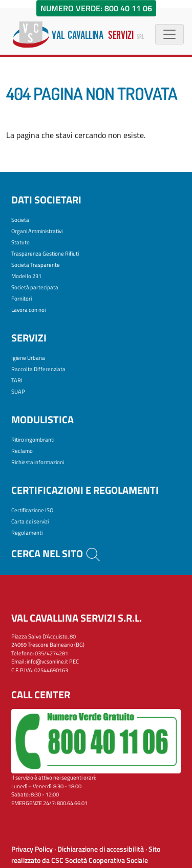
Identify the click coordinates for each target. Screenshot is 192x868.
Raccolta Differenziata (38, 369)
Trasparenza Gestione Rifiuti (45, 254)
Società (20, 220)
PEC (74, 661)
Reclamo (22, 451)
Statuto (20, 242)
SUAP (18, 392)
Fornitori (22, 299)
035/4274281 (51, 653)
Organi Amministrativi (37, 231)
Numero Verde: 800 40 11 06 (96, 8)
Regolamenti (27, 533)
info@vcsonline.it (47, 661)
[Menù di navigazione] (169, 34)
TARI (17, 380)
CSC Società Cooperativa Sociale (100, 860)
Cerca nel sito (56, 553)
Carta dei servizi (30, 521)
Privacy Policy (32, 849)
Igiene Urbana (28, 358)
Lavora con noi (28, 310)
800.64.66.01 (72, 803)
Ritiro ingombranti (33, 440)
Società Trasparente (36, 265)
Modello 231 (26, 276)
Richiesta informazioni (38, 462)
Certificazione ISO (32, 510)
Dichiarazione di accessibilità (101, 849)
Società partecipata (35, 287)
